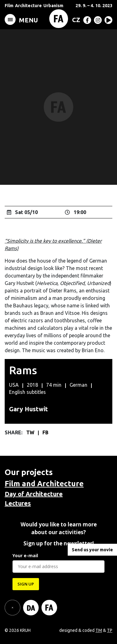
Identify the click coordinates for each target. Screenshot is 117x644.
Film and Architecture (44, 484)
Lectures (18, 503)
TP (110, 630)
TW (31, 432)
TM (99, 630)
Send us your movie (92, 550)
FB (45, 432)
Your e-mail (25, 555)
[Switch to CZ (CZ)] (75, 20)
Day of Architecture (34, 494)
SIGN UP (26, 584)
